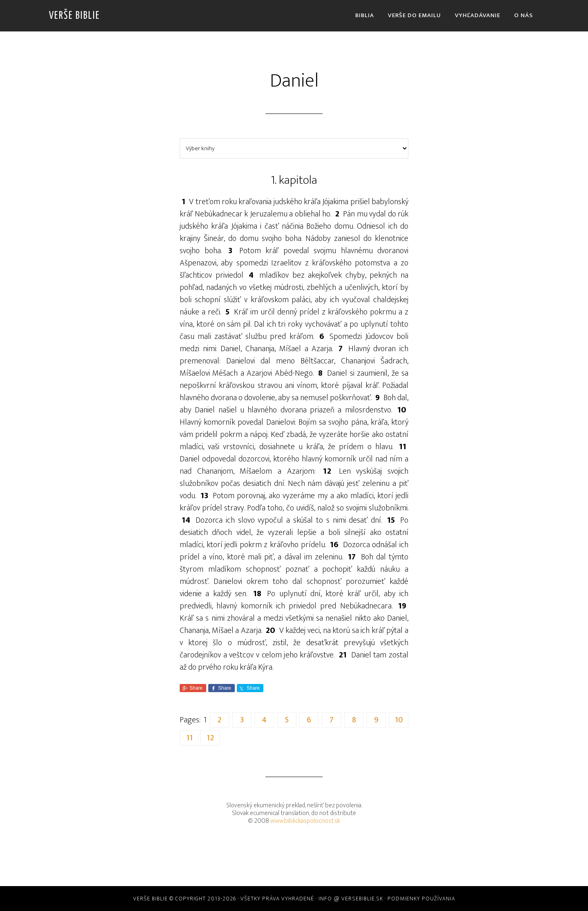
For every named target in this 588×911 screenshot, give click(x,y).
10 (399, 720)
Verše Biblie (75, 16)
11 (189, 738)
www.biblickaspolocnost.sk (305, 821)
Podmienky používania (421, 899)
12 (210, 738)
